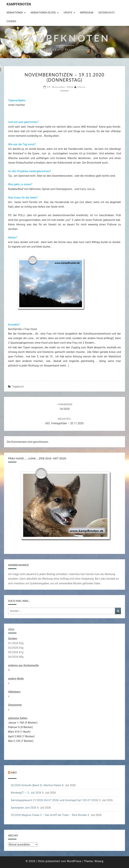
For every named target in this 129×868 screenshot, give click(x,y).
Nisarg (99, 861)
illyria (82, 87)
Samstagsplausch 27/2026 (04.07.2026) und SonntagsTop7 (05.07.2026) (55, 800)
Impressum (87, 13)
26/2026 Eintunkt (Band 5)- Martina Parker (36, 785)
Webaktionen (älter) (43, 13)
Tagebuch (18, 387)
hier (96, 215)
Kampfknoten (19, 4)
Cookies (11, 21)
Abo (14, 772)
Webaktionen (15, 13)
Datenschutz (107, 13)
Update (68, 13)
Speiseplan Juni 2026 (24, 808)
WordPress (74, 861)
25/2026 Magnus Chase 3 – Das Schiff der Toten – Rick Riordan (49, 815)
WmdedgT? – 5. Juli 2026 (26, 793)
